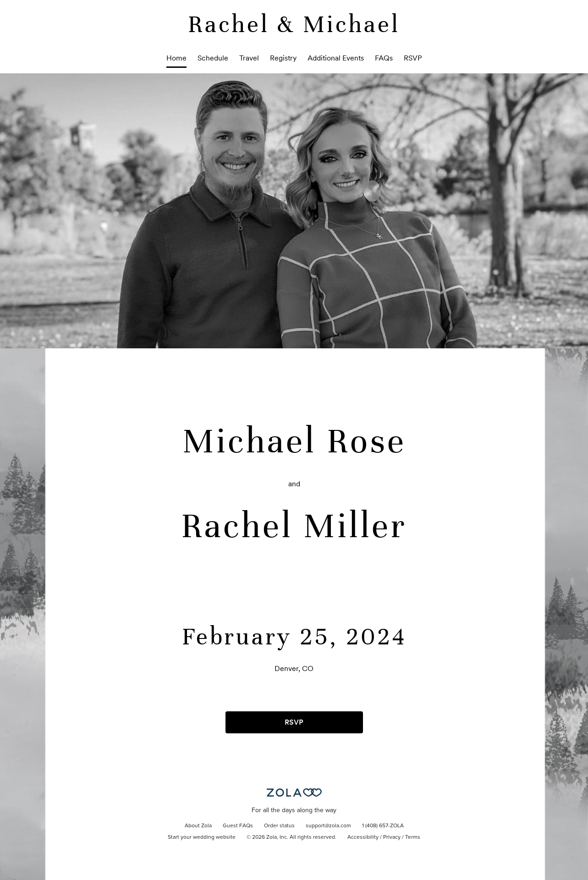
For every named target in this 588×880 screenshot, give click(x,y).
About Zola (198, 826)
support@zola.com (328, 826)
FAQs (384, 58)
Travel (249, 58)
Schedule (213, 58)
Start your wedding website (202, 837)
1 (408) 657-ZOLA (383, 826)
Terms (413, 837)
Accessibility (363, 837)
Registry (283, 58)
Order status (279, 826)
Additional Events (336, 58)
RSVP (413, 58)
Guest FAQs (238, 826)
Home (176, 58)
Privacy (392, 837)
